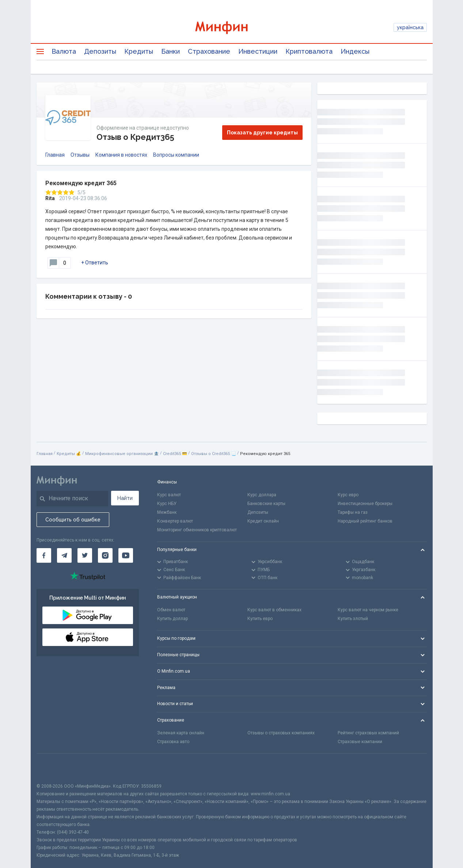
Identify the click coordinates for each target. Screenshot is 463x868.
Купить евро (260, 619)
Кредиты (139, 51)
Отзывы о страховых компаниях (281, 733)
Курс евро (348, 495)
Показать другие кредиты (262, 133)
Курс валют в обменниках (274, 610)
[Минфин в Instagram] (105, 555)
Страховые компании (360, 742)
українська (410, 27)
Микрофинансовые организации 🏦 (122, 454)
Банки (170, 51)
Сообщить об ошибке (73, 520)
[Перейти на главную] (232, 28)
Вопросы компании (176, 155)
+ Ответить (95, 263)
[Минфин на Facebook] (44, 555)
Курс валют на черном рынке (368, 610)
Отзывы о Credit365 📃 (214, 454)
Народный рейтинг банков (365, 521)
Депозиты (100, 51)
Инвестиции (258, 51)
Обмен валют (171, 610)
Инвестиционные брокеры (365, 504)
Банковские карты (266, 504)
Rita (50, 198)
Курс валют (169, 495)
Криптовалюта (309, 51)
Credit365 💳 (175, 454)
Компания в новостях (121, 155)
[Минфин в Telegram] (64, 555)
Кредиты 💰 (69, 454)
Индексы (355, 51)
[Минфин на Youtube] (126, 555)
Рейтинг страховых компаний (368, 733)
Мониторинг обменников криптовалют (197, 530)
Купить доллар (172, 619)
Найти (125, 498)
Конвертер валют (175, 521)
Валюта (64, 51)
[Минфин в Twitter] (85, 555)
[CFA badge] (53, 768)
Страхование (209, 51)
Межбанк (167, 512)
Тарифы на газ (353, 512)
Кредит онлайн (263, 521)
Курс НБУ (167, 504)
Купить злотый (353, 619)
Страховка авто (173, 742)
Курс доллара (262, 495)
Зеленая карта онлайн (181, 733)
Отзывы (80, 155)
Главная (55, 155)
